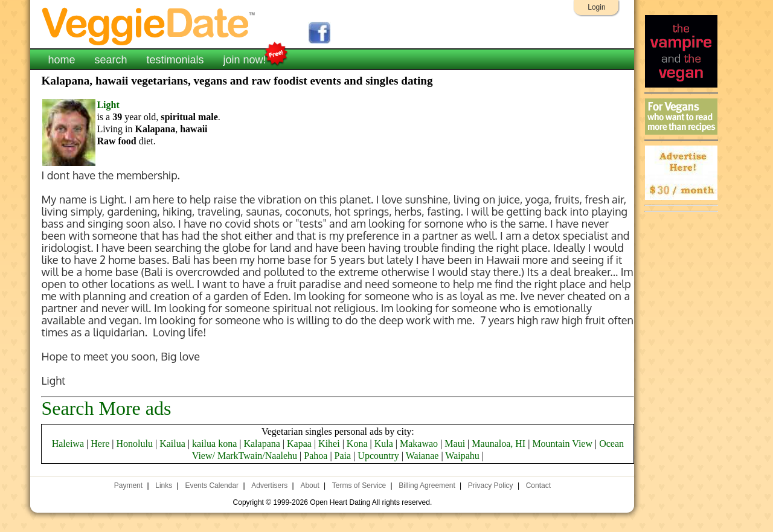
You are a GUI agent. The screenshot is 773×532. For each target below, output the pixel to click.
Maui (455, 444)
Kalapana (261, 444)
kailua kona (214, 444)
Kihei (329, 444)
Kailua (172, 444)
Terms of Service (359, 486)
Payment (128, 486)
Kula (384, 444)
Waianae (422, 456)
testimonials (175, 60)
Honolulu (135, 444)
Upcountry (378, 456)
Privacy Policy (491, 486)
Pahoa (316, 456)
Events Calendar (212, 486)
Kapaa (299, 444)
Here (100, 444)
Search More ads (106, 408)
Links (164, 486)
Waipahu (462, 456)
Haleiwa (68, 444)
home (61, 60)
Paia (343, 456)
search (111, 60)
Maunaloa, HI (499, 444)
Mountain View (562, 444)
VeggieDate (149, 26)
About (310, 486)
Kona (357, 444)
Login (596, 7)
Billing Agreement (427, 486)
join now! (245, 59)
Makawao (419, 444)
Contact (538, 486)
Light (108, 105)
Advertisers (269, 486)
